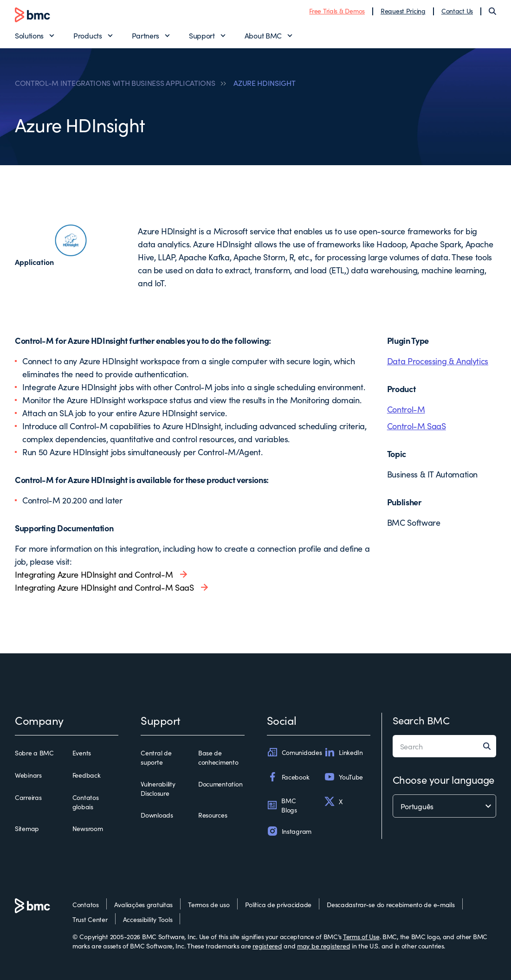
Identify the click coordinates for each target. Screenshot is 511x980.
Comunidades (294, 752)
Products (87, 35)
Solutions (29, 35)
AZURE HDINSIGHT (264, 83)
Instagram (289, 831)
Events (82, 753)
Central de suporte (156, 757)
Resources (213, 815)
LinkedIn (343, 752)
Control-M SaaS (417, 426)
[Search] (492, 11)
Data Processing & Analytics (438, 361)
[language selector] (444, 806)
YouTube (343, 777)
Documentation (220, 784)
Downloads (157, 815)
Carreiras (28, 797)
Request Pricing (403, 11)
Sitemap (27, 828)
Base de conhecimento (218, 757)
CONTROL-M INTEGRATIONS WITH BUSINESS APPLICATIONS (115, 83)
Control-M (406, 409)
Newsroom (88, 828)
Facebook (288, 777)
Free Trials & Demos (337, 11)
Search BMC (421, 720)
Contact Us (457, 11)
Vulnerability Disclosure (158, 788)
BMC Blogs (282, 805)
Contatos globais (86, 802)
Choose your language (443, 779)
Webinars (28, 775)
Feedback (87, 775)
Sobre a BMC (34, 753)
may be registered (323, 946)
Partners (146, 35)
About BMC (263, 35)
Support (202, 35)
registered (267, 946)
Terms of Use (361, 936)
